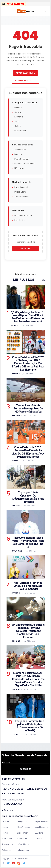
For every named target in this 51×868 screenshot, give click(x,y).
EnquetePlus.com (42, 822)
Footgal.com (7, 839)
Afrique (16, 593)
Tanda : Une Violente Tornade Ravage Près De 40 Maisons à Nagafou (28, 409)
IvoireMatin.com (41, 827)
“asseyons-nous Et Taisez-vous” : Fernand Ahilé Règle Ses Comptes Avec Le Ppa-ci (28, 542)
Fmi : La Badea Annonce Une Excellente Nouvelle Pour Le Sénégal (28, 586)
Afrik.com (39, 839)
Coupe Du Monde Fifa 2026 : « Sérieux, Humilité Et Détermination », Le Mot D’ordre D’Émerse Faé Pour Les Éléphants (28, 363)
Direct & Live (20, 192)
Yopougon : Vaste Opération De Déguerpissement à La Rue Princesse (28, 497)
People (14, 325)
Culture (18, 126)
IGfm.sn (5, 833)
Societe (16, 416)
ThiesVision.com (24, 827)
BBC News (39, 833)
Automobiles (20, 150)
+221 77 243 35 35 (13, 789)
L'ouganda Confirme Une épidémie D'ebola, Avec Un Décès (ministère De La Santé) (29, 726)
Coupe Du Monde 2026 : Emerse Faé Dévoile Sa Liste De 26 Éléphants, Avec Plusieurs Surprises (28, 452)
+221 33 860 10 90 (36, 789)
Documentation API (23, 216)
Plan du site (20, 220)
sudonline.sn (22, 839)
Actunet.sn (6, 850)
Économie (19, 117)
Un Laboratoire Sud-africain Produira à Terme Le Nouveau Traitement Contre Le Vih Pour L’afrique (28, 631)
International (20, 131)
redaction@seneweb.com (24, 816)
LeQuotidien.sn (23, 844)
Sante (17, 734)
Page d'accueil (21, 187)
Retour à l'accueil (25, 73)
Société (18, 112)
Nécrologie (19, 168)
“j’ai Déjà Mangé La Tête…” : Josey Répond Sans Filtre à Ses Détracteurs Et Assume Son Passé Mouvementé (28, 317)
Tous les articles (22, 197)
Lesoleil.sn (6, 827)
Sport (17, 121)
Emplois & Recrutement (25, 164)
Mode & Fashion (22, 159)
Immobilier (19, 154)
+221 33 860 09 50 (13, 794)
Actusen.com (7, 844)
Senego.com (22, 822)
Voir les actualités (26, 81)
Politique (18, 108)
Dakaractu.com (23, 850)
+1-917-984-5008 (12, 805)
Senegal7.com (23, 833)
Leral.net (6, 822)
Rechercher (26, 248)
